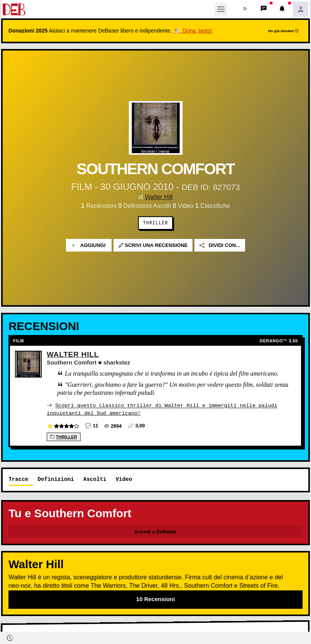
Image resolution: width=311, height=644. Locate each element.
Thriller (155, 223)
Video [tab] (124, 479)
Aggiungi (89, 245)
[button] (245, 9)
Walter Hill (159, 197)
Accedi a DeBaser (156, 531)
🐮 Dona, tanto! (193, 31)
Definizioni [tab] (56, 479)
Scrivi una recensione (153, 245)
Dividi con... (220, 245)
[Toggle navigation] (221, 9)
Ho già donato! (283, 31)
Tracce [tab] (18, 479)
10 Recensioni (155, 599)
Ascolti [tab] (95, 479)
